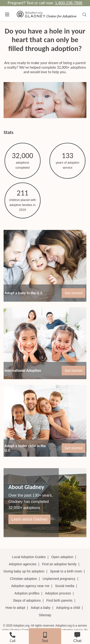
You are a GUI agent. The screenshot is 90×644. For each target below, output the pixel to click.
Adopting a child (68, 608)
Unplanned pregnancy (59, 579)
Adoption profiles (27, 593)
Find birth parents (59, 600)
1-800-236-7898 (69, 3)
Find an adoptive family (59, 564)
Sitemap (45, 615)
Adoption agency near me (30, 586)
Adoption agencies (23, 564)
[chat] (77, 636)
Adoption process (58, 593)
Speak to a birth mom (66, 571)
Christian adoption (23, 579)
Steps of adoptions (27, 600)
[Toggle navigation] (7, 15)
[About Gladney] (45, 503)
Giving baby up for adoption (24, 571)
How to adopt (15, 608)
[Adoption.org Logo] (47, 14)
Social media (65, 586)
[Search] (84, 15)
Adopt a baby (41, 608)
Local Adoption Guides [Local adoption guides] (29, 557)
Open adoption (62, 557)
